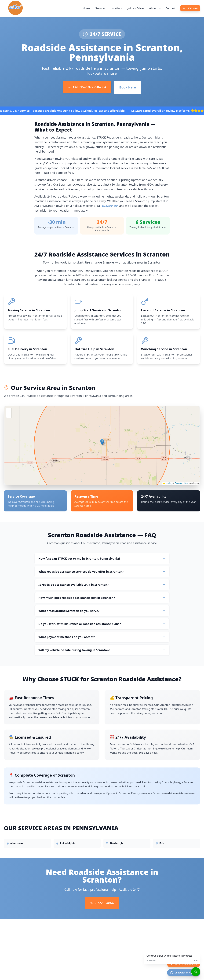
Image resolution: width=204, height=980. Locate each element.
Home (86, 8)
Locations (117, 8)
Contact (171, 8)
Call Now (190, 8)
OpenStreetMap (181, 485)
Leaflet (167, 485)
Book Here (128, 87)
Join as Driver (136, 8)
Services (100, 8)
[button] (102, 444)
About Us (155, 8)
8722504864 (110, 206)
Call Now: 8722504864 (87, 87)
